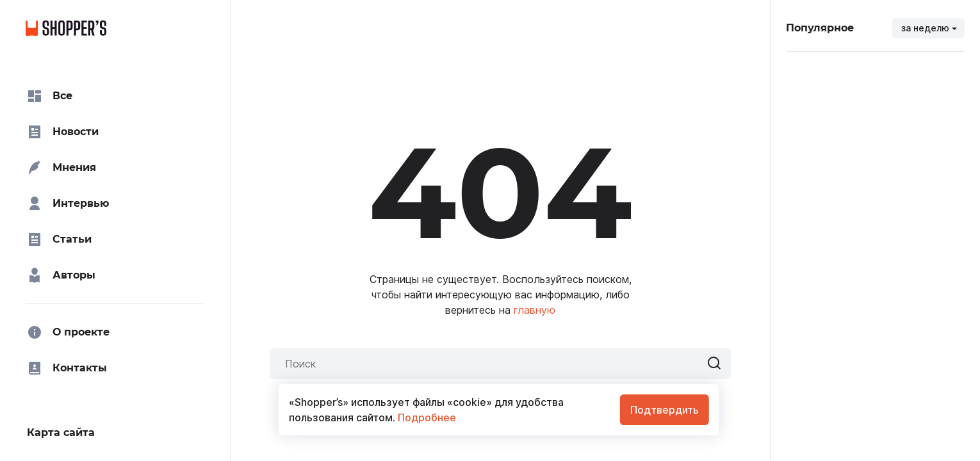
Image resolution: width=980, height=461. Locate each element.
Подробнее (426, 417)
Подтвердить (665, 410)
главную (535, 310)
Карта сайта (61, 433)
